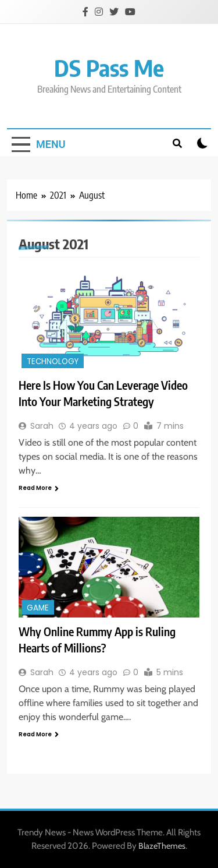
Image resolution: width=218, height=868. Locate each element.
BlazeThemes (162, 846)
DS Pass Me (109, 68)
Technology (53, 361)
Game (38, 608)
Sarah (42, 426)
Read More (39, 488)
